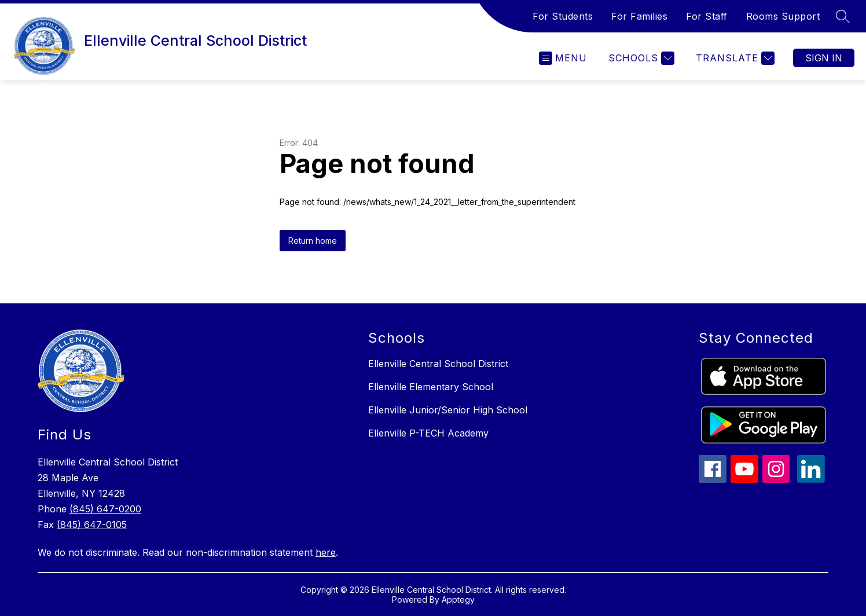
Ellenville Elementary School (431, 387)
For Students (563, 16)
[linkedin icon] (811, 479)
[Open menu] (563, 58)
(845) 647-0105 (92, 525)
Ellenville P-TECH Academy (428, 433)
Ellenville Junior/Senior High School (448, 410)
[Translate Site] (734, 58)
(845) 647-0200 (105, 509)
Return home (313, 241)
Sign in (824, 58)
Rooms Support (783, 16)
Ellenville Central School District (438, 364)
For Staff (707, 16)
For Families (639, 16)
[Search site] (843, 16)
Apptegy (458, 599)
